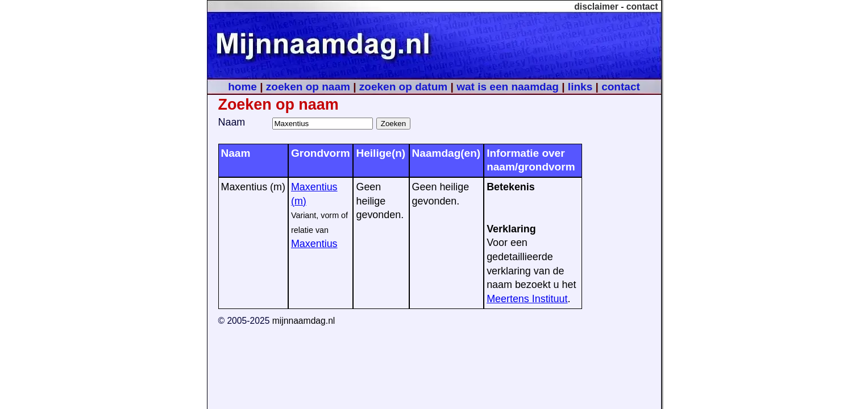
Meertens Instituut (527, 299)
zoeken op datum (403, 87)
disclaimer (596, 7)
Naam (232, 122)
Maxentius (314, 244)
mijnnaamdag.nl (304, 321)
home (242, 87)
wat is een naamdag (508, 87)
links (580, 87)
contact (642, 7)
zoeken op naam (308, 87)
